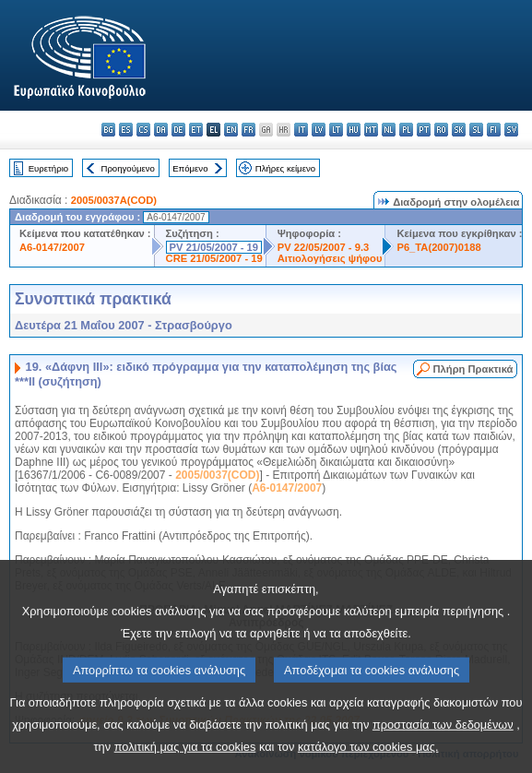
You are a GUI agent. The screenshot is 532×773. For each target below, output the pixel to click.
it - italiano (301, 130)
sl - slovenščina (476, 130)
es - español (126, 130)
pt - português (424, 130)
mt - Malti (371, 130)
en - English (231, 130)
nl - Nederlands (389, 130)
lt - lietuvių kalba (336, 130)
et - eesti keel (196, 130)
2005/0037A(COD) (114, 200)
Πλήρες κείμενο (285, 168)
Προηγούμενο (127, 168)
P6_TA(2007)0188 (438, 247)
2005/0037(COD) (217, 475)
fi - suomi (494, 130)
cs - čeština (143, 130)
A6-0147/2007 (52, 247)
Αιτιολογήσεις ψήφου (330, 258)
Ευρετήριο (48, 168)
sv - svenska (511, 130)
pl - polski (406, 130)
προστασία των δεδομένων (443, 746)
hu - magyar (354, 130)
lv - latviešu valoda (319, 130)
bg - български (108, 130)
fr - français (248, 130)
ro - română (441, 130)
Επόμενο (190, 168)
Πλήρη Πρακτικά (473, 369)
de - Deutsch (178, 130)
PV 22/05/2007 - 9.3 (324, 247)
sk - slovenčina (459, 130)
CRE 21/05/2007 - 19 (214, 258)
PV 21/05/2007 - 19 (214, 247)
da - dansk (161, 130)
